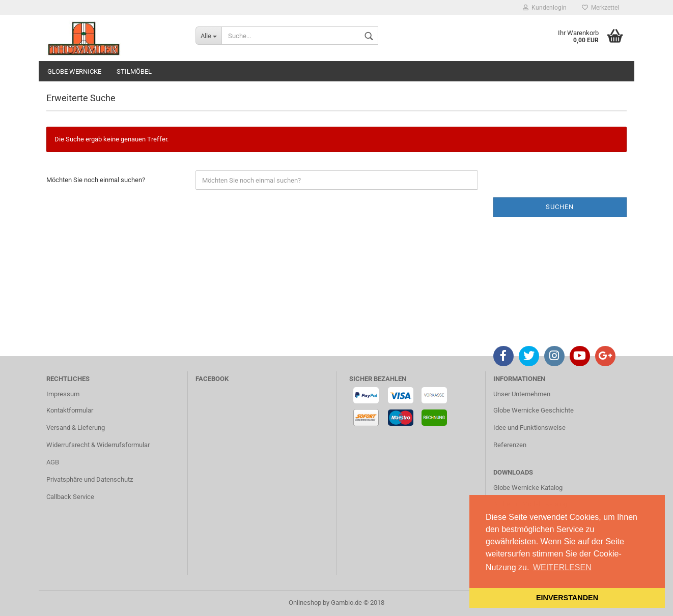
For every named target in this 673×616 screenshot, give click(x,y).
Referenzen (510, 445)
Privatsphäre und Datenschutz (90, 479)
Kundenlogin (545, 8)
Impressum (63, 394)
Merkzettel (600, 8)
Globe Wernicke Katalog (528, 488)
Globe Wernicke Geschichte (534, 410)
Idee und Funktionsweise (529, 428)
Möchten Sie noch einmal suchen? (96, 180)
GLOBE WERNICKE (74, 71)
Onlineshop (305, 603)
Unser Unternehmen (522, 394)
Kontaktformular (70, 410)
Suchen (560, 207)
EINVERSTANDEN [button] (567, 598)
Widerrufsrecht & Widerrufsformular (98, 445)
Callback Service (70, 497)
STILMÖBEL (134, 71)
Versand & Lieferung (76, 428)
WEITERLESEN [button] (562, 567)
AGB (53, 462)
